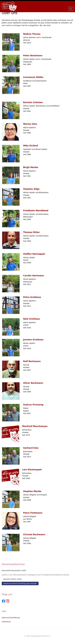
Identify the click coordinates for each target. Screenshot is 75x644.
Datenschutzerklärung (11, 618)
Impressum (6, 622)
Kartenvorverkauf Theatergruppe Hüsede (20, 583)
